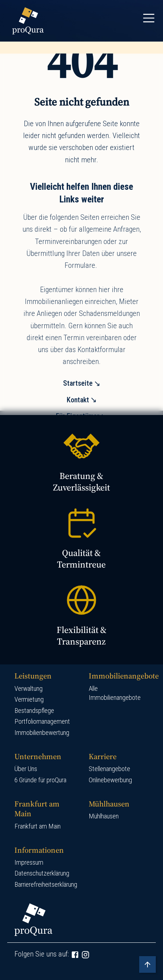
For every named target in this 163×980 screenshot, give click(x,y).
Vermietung (29, 699)
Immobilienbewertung (42, 733)
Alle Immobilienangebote (115, 693)
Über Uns (26, 769)
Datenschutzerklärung (42, 873)
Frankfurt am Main (38, 826)
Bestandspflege (34, 711)
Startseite (78, 383)
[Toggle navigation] (149, 18)
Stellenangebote (109, 769)
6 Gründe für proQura (40, 780)
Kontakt (78, 400)
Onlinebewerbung (110, 780)
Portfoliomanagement (42, 722)
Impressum (29, 863)
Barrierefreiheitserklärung (46, 885)
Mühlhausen (104, 816)
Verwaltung (28, 689)
